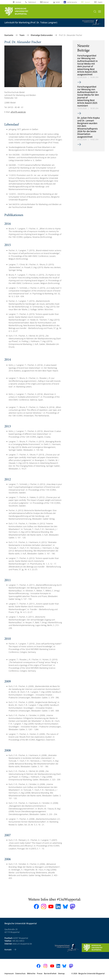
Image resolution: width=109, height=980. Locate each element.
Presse (40, 974)
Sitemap (61, 974)
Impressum (9, 974)
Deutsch (87, 2)
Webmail (46, 2)
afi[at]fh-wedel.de (18, 112)
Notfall (58, 2)
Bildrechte (31, 974)
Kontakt (8, 950)
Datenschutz (20, 974)
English (100, 2)
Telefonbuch (32, 2)
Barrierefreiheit (50, 974)
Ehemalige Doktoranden (42, 35)
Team (22, 35)
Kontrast (18, 2)
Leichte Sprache (72, 2)
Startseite (9, 35)
